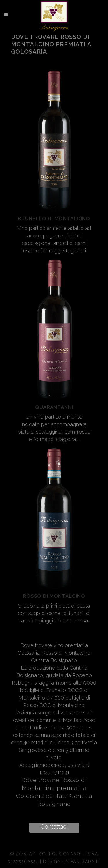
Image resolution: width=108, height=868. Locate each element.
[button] (54, 828)
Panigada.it (86, 861)
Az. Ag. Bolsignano (56, 854)
